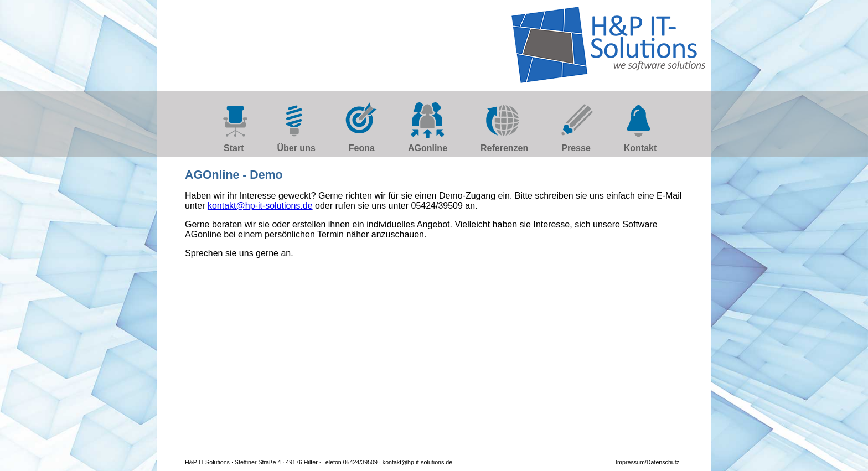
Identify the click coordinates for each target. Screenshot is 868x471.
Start (234, 148)
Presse (576, 148)
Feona (362, 148)
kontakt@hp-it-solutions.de (260, 206)
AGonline (428, 148)
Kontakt (640, 148)
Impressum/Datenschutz (647, 462)
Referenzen (504, 148)
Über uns (296, 148)
